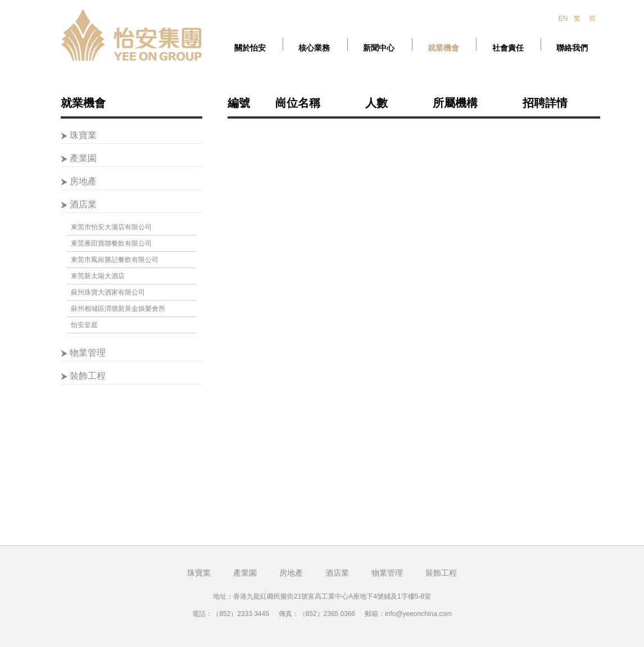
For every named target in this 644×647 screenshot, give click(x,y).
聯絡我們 (572, 48)
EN (563, 19)
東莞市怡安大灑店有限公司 (111, 227)
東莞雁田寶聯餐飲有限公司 (111, 243)
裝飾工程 (88, 376)
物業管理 (88, 353)
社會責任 (508, 48)
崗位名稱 (298, 103)
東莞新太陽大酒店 (98, 276)
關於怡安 (250, 48)
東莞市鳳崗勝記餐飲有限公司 (115, 260)
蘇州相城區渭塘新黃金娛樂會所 (118, 309)
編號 (239, 103)
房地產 (83, 181)
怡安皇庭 (84, 325)
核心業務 (314, 48)
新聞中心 (379, 48)
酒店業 (83, 204)
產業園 (83, 158)
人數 (377, 103)
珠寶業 (83, 135)
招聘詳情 (545, 103)
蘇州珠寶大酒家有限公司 (108, 292)
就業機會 (443, 48)
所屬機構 (455, 103)
